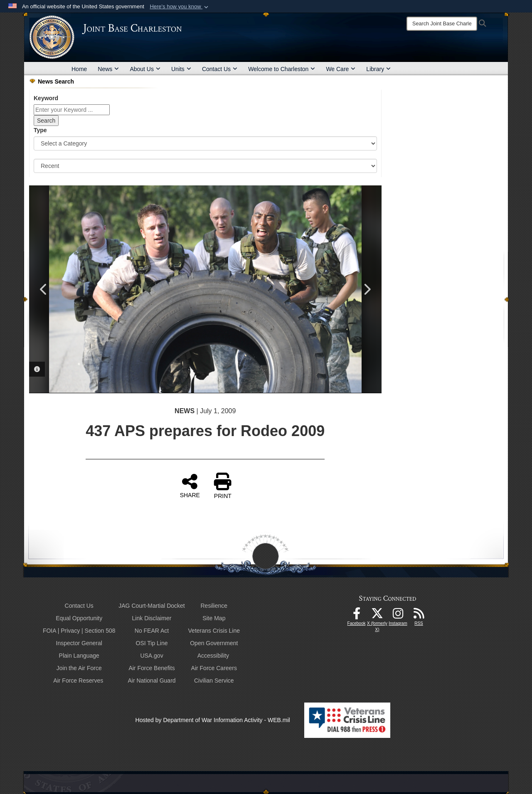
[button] (180, 7)
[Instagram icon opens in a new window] (398, 616)
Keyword (46, 98)
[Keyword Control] (72, 110)
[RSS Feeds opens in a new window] (419, 616)
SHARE (190, 486)
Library (378, 69)
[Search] (442, 24)
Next (367, 289)
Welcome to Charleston (282, 69)
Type (40, 130)
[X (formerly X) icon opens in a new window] (377, 616)
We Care (341, 69)
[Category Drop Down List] (205, 143)
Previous (44, 289)
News (108, 69)
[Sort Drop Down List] (205, 166)
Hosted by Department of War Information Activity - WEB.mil (213, 720)
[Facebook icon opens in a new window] (357, 616)
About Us (145, 69)
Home (79, 69)
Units (181, 69)
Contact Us (220, 69)
